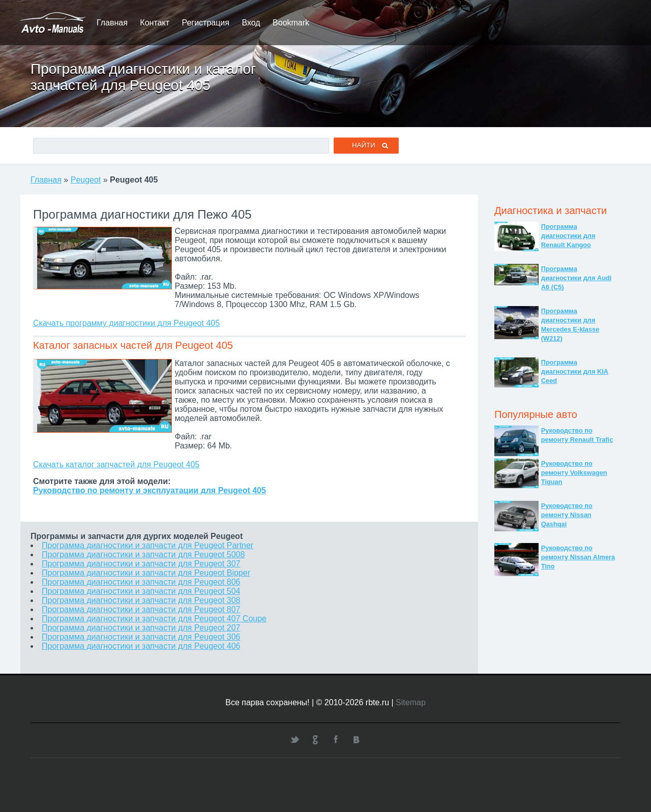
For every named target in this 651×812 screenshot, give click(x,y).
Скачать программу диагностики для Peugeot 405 (126, 323)
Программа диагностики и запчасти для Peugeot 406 (141, 646)
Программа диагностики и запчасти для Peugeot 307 (141, 564)
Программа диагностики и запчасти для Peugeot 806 (141, 582)
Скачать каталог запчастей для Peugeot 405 (116, 464)
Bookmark (291, 23)
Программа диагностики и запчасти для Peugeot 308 (141, 600)
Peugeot (86, 180)
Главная (112, 23)
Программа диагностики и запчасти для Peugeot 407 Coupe (154, 619)
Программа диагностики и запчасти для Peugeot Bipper (146, 573)
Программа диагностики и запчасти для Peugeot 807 (141, 609)
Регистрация (205, 23)
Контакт (155, 23)
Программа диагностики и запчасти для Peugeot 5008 (143, 554)
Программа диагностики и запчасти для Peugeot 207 (141, 628)
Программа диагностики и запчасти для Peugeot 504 (141, 591)
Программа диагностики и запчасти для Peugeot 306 (141, 637)
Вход (251, 23)
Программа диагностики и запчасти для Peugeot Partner (147, 545)
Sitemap (411, 702)
